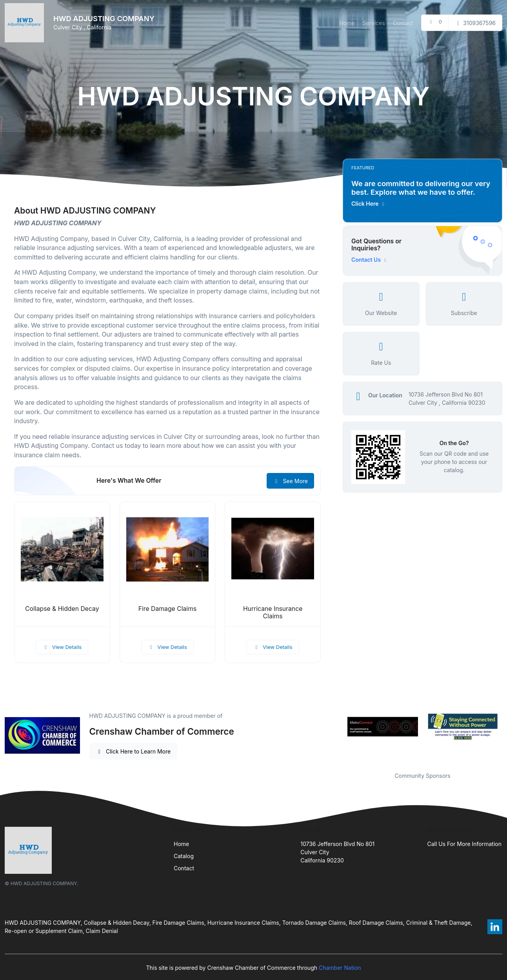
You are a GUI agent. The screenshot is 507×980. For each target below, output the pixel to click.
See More (290, 481)
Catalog (184, 856)
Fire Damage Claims (168, 609)
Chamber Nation (340, 968)
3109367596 (475, 23)
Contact (403, 23)
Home (347, 23)
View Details (62, 647)
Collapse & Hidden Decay (62, 609)
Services (373, 23)
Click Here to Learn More (134, 751)
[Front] (26, 23)
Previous (337, 727)
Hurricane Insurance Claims (273, 612)
